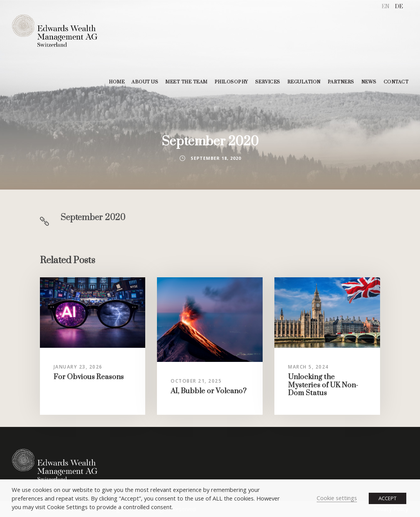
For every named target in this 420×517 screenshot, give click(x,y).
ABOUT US (145, 82)
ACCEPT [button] (388, 498)
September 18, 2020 (216, 158)
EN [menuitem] (386, 7)
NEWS (369, 82)
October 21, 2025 (196, 381)
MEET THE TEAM (186, 82)
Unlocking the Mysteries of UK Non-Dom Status (323, 385)
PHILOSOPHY (231, 82)
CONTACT (396, 82)
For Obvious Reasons (89, 377)
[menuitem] (386, 7)
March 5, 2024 (308, 367)
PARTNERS (341, 82)
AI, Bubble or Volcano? (209, 391)
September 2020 (93, 218)
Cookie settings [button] (337, 498)
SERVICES (268, 82)
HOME (117, 82)
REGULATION (304, 82)
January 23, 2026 (78, 367)
